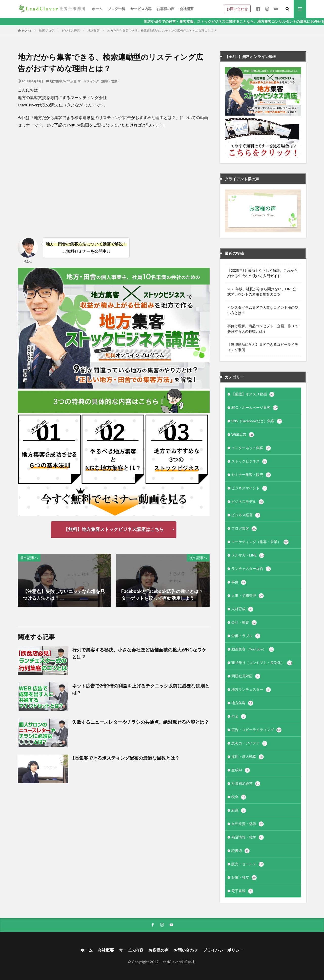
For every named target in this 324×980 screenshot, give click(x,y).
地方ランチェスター (251, 690)
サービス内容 (141, 9)
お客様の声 (166, 9)
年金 (239, 717)
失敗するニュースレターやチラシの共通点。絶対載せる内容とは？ (140, 722)
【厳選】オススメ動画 (253, 394)
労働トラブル (246, 636)
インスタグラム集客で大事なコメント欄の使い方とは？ (263, 310)
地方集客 (94, 31)
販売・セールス (248, 864)
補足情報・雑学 (248, 837)
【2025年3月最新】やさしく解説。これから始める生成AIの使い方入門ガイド (262, 273)
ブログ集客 (244, 529)
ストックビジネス (249, 462)
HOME (27, 31)
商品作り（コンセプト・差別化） (262, 663)
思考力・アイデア (249, 743)
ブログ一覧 (116, 9)
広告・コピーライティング (256, 730)
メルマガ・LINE (248, 555)
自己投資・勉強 (248, 824)
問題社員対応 (246, 676)
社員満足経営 (246, 784)
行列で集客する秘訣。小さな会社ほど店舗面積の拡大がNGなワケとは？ (139, 653)
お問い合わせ (237, 9)
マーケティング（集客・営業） (99, 81)
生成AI (241, 770)
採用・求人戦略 (248, 757)
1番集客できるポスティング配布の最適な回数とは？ (126, 758)
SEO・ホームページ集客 (255, 408)
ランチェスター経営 (251, 569)
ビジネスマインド (249, 488)
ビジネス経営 (71, 31)
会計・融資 (244, 623)
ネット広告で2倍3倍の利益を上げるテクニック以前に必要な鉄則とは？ (141, 689)
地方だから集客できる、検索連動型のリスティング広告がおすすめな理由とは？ (162, 31)
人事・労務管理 (248, 596)
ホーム (97, 9)
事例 (239, 582)
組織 (239, 811)
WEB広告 (70, 81)
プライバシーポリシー (223, 950)
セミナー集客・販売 (251, 475)
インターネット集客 (251, 448)
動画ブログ (47, 31)
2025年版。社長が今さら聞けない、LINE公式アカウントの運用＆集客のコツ (262, 292)
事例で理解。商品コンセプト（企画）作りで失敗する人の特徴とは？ (263, 329)
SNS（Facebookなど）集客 (257, 421)
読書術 (240, 851)
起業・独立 (244, 878)
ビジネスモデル (248, 502)
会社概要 (187, 9)
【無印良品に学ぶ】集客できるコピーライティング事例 (263, 347)
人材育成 (242, 609)
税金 (239, 797)
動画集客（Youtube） (253, 649)
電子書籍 (242, 891)
